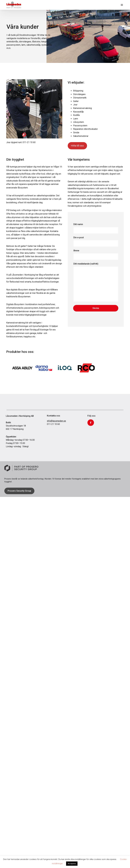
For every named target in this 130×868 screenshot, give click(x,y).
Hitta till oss (77, 147)
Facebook (91, 433)
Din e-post (96, 242)
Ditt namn (96, 229)
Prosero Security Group (19, 491)
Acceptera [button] (72, 864)
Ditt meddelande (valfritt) (96, 284)
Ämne (96, 255)
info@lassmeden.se (56, 428)
